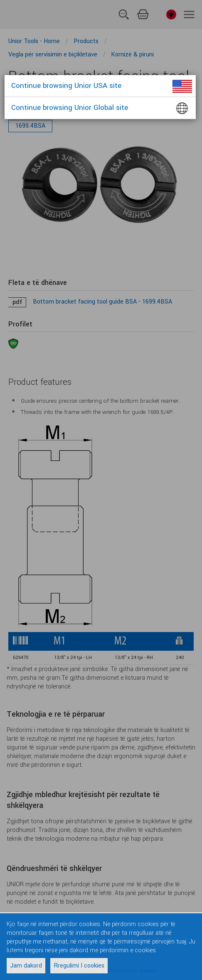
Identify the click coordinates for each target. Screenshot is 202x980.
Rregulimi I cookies (79, 966)
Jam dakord (26, 966)
